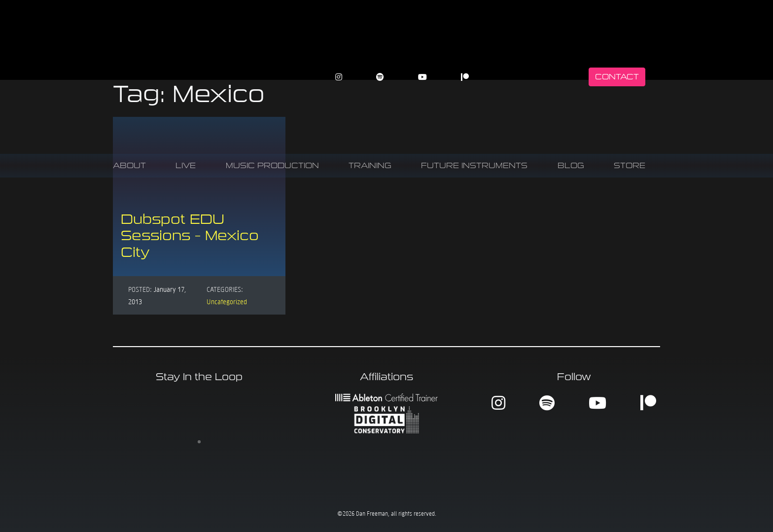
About (129, 165)
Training (370, 165)
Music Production (272, 165)
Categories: (225, 289)
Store (630, 165)
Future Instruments (474, 165)
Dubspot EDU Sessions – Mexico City (190, 236)
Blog (571, 165)
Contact (617, 77)
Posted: (140, 289)
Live (186, 165)
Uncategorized (227, 301)
